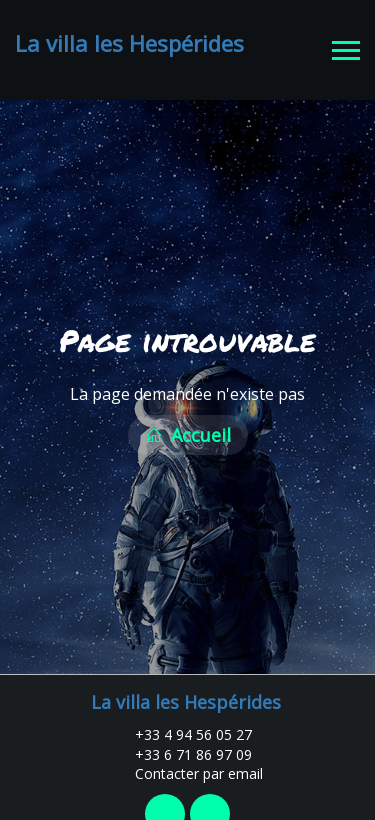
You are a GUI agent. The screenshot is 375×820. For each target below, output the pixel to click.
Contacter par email (187, 768)
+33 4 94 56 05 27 (182, 729)
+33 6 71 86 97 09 (182, 749)
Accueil (188, 433)
